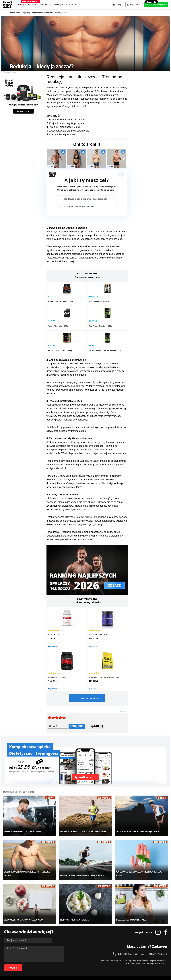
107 (149, 964)
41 (114, 960)
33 (93, 960)
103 (134, 964)
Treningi (32, 925)
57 (157, 960)
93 (103, 964)
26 (74, 960)
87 (87, 964)
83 (77, 964)
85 (82, 964)
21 (61, 960)
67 (34, 964)
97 (114, 964)
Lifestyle (67, 937)
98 (117, 964)
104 (138, 964)
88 (90, 964)
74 (53, 964)
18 (53, 960)
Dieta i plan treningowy (28, 4)
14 (42, 960)
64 (26, 964)
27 (77, 960)
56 (154, 960)
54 (149, 960)
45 (125, 960)
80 (69, 964)
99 (119, 964)
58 (160, 960)
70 (42, 964)
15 (45, 960)
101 (126, 964)
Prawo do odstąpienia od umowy (73, 971)
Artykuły (58, 5)
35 (98, 960)
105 (141, 964)
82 (74, 964)
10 (31, 960)
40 (111, 960)
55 (151, 960)
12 (37, 960)
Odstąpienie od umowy (103, 971)
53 (146, 960)
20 (58, 960)
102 (130, 964)
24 (69, 960)
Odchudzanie (69, 929)
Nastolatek (68, 933)
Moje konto (68, 925)
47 (130, 960)
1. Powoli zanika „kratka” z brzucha (65, 119)
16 (47, 960)
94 (106, 964)
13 (39, 960)
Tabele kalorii (105, 933)
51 (141, 960)
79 (66, 964)
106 (145, 964)
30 (85, 960)
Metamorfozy (45, 4)
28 (79, 960)
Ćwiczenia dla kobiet (108, 917)
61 (18, 964)
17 (50, 960)
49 (135, 960)
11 (34, 960)
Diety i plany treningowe (38, 917)
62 (21, 964)
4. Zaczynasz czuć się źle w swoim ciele (68, 131)
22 (63, 960)
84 (79, 964)
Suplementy (33, 933)
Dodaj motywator (106, 929)
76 (58, 964)
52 (143, 960)
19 (55, 960)
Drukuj (97, 669)
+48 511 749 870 (157, 888)
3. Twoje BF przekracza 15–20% (64, 127)
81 (71, 964)
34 (95, 960)
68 (37, 964)
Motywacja (104, 925)
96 (111, 964)
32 (90, 960)
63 (23, 964)
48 (133, 960)
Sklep (30, 921)
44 (122, 960)
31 (87, 960)
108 (153, 964)
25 (71, 960)
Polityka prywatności (109, 953)
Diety (30, 929)
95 (109, 964)
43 (119, 960)
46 (127, 960)
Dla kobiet (68, 921)
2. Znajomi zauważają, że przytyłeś (65, 123)
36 (101, 960)
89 (93, 964)
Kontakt (84, 953)
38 (106, 960)
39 (109, 960)
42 (117, 960)
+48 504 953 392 (128, 888)
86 (85, 964)
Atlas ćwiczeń (72, 4)
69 (39, 964)
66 (31, 964)
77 (61, 964)
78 (63, 964)
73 (50, 964)
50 (138, 960)
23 (66, 960)
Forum (102, 941)
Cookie (94, 953)
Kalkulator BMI (105, 921)
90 (95, 964)
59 (162, 960)
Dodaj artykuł (58, 953)
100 (123, 964)
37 (103, 960)
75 (55, 964)
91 (98, 964)
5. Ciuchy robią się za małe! (61, 134)
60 (165, 960)
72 (47, 964)
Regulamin (72, 953)
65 (29, 964)
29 (82, 960)
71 (45, 964)
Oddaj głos (77, 668)
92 (101, 964)
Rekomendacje (105, 937)
